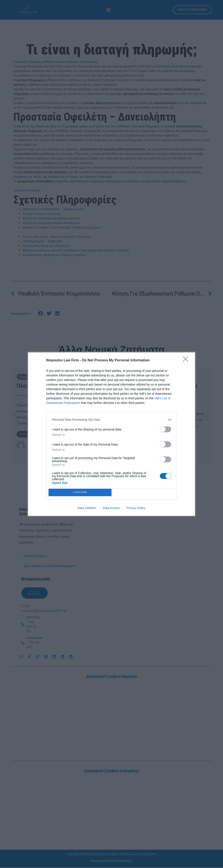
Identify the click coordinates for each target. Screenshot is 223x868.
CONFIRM (80, 492)
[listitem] (111, 420)
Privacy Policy (136, 508)
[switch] (166, 429)
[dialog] (111, 434)
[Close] (187, 361)
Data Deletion (87, 508)
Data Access (111, 508)
